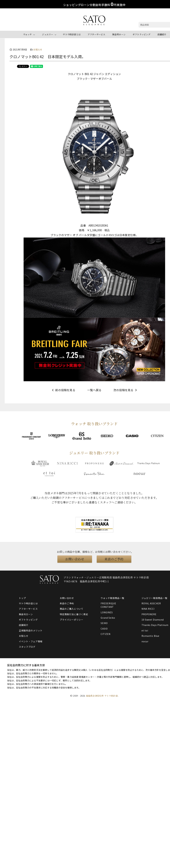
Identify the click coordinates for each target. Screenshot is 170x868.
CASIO (104, 629)
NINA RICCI (148, 609)
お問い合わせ (75, 559)
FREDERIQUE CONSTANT (108, 605)
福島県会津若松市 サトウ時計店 (102, 696)
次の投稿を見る (125, 390)
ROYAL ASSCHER (151, 603)
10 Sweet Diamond (153, 620)
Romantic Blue (150, 636)
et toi (145, 630)
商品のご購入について (72, 609)
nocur (145, 641)
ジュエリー (48, 34)
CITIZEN (106, 634)
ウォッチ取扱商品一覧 (112, 598)
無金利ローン (119, 34)
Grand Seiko (108, 618)
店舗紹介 (162, 34)
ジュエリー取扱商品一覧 (154, 598)
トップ (22, 598)
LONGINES (107, 612)
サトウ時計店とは (72, 34)
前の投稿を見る (63, 390)
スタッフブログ (27, 647)
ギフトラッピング (142, 34)
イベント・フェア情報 (31, 641)
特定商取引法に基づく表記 (74, 614)
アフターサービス (96, 34)
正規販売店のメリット (31, 630)
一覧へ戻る (94, 390)
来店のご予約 (114, 559)
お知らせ (38, 49)
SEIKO (104, 623)
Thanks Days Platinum (155, 625)
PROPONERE (149, 614)
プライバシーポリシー (72, 620)
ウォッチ (28, 34)
